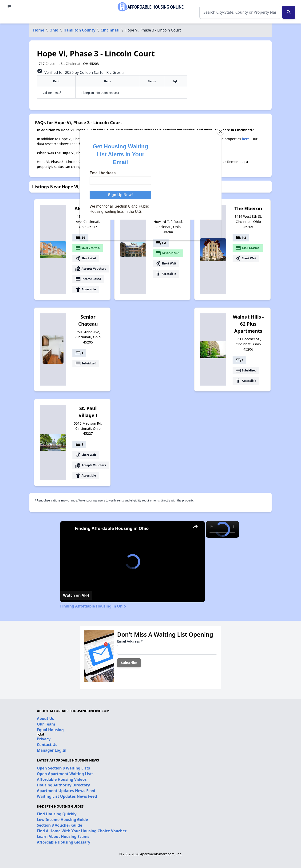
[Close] (220, 131)
